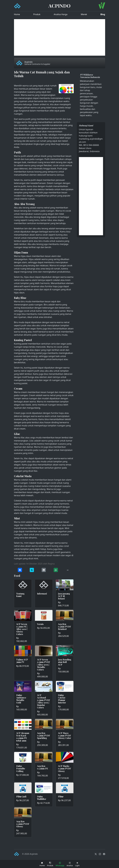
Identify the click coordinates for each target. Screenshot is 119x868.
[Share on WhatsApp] (56, 570)
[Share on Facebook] (20, 570)
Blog (103, 14)
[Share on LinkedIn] (44, 570)
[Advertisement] (60, 37)
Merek (84, 14)
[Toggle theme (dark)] (77, 864)
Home (17, 14)
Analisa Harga (61, 14)
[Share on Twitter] (32, 570)
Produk (37, 14)
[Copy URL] (68, 570)
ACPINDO (60, 6)
